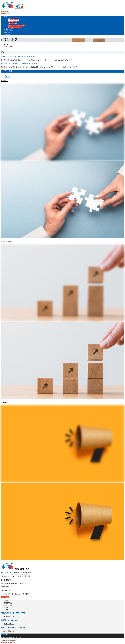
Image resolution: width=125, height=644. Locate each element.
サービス (7, 18)
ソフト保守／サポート (15, 27)
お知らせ (7, 33)
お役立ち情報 (8, 31)
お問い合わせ (5, 13)
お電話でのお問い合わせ (8, 642)
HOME (6, 16)
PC (5, 75)
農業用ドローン (13, 22)
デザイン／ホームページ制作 (17, 25)
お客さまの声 (8, 29)
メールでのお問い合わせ (8, 640)
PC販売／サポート (14, 20)
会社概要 (7, 34)
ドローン (7, 77)
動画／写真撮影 (13, 24)
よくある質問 (5, 11)
